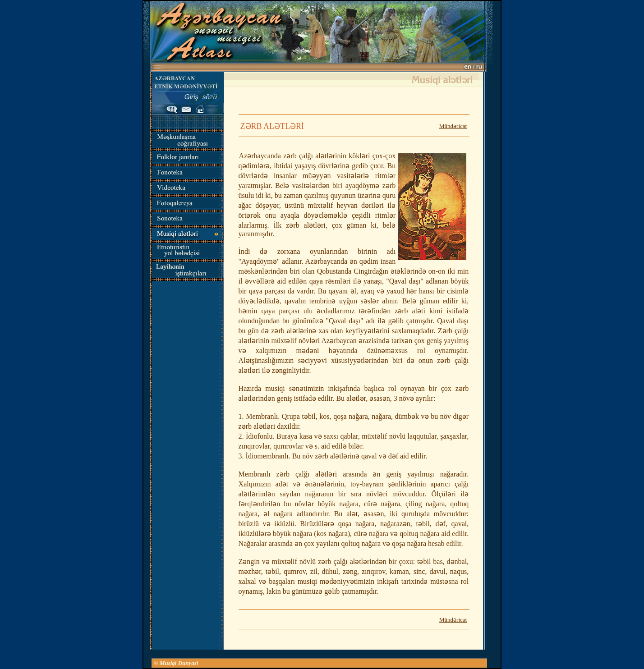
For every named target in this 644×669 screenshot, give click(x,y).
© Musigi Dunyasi (176, 663)
